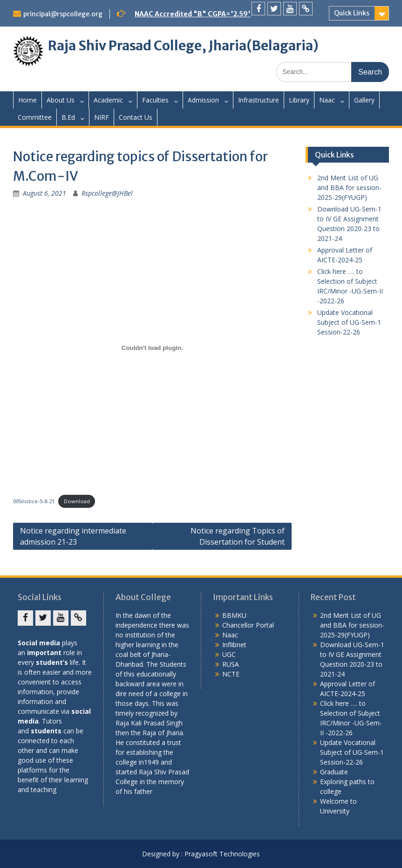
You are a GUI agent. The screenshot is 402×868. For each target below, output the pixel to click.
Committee (35, 117)
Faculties (155, 100)
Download (77, 501)
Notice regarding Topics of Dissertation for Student (238, 536)
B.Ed (68, 117)
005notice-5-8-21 (34, 501)
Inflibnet (234, 645)
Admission (203, 100)
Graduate (334, 772)
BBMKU (234, 615)
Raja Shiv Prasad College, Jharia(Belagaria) (183, 46)
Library (299, 100)
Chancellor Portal (248, 625)
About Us (61, 100)
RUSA (231, 664)
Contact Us (136, 117)
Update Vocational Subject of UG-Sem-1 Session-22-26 (349, 322)
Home (27, 100)
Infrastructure (259, 100)
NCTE (231, 674)
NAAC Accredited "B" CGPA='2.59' (193, 14)
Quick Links (352, 13)
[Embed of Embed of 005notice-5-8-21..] (152, 348)
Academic (108, 100)
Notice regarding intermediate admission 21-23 (73, 536)
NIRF (102, 117)
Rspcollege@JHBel (107, 193)
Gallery (364, 100)
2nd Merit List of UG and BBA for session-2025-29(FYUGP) (349, 188)
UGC (229, 654)
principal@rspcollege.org (63, 14)
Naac (327, 100)
